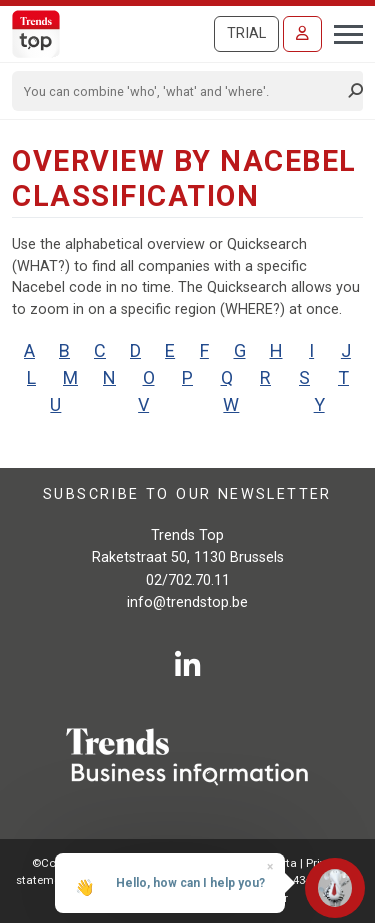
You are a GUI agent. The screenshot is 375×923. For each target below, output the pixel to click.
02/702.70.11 (188, 580)
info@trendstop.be (187, 602)
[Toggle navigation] (342, 32)
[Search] (181, 91)
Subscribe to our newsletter (187, 494)
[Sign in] (302, 34)
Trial (246, 33)
